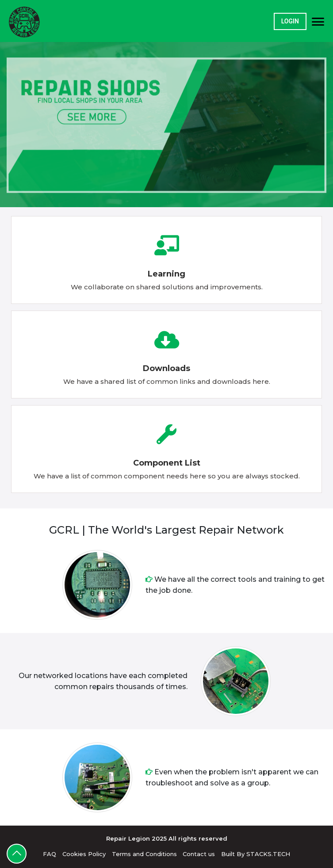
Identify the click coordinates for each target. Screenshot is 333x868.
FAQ (50, 854)
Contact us (199, 854)
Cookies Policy (84, 854)
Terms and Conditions (144, 854)
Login (290, 21)
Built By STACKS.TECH (256, 854)
